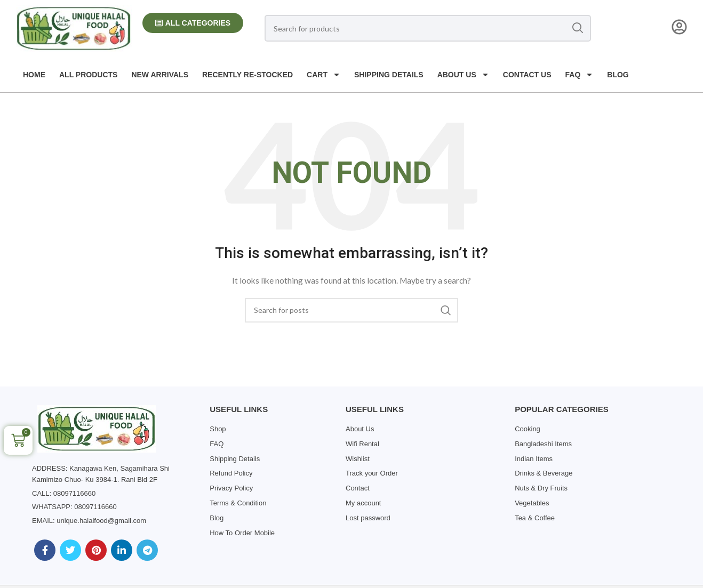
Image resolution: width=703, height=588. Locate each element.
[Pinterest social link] (96, 550)
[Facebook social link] (45, 550)
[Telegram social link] (147, 550)
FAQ (580, 75)
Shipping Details (389, 75)
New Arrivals (160, 75)
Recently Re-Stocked (247, 75)
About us (463, 75)
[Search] (428, 28)
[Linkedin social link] (122, 550)
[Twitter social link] (70, 550)
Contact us (527, 75)
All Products (88, 75)
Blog (618, 75)
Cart (323, 75)
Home (34, 75)
